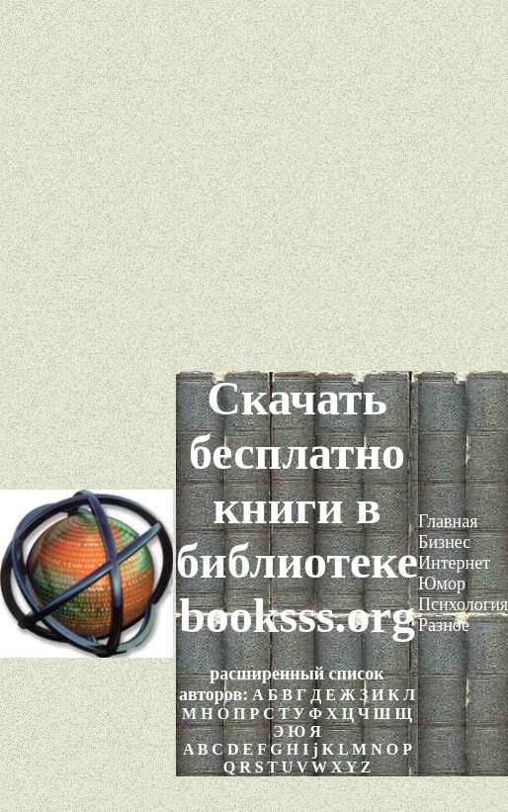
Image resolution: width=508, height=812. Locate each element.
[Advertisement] (254, 185)
